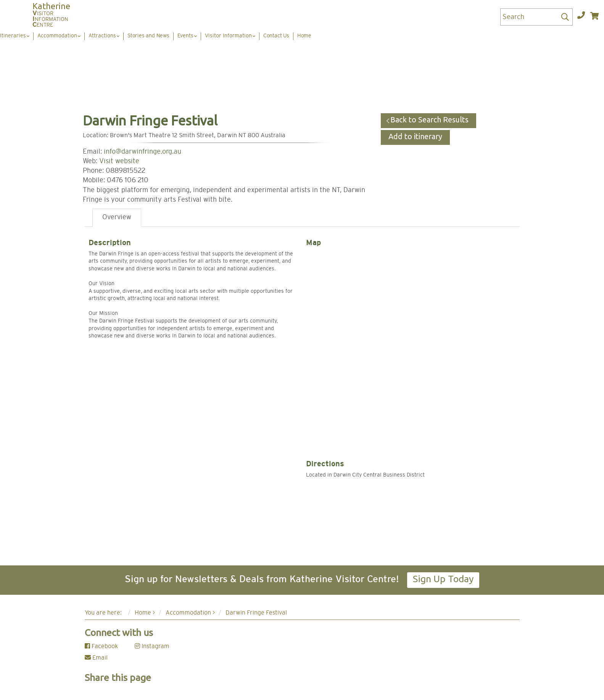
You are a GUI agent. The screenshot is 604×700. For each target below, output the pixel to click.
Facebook (101, 646)
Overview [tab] (117, 217)
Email (96, 658)
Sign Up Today (443, 579)
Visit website (119, 161)
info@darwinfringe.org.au (143, 152)
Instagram (152, 646)
